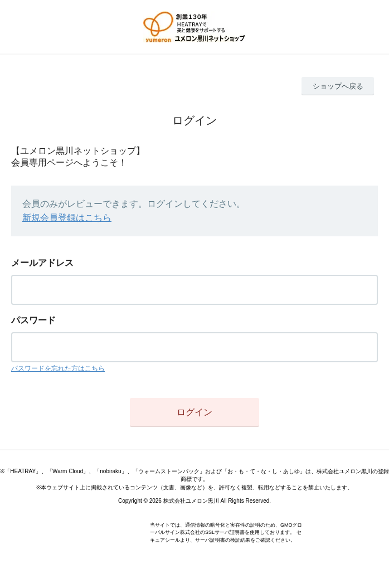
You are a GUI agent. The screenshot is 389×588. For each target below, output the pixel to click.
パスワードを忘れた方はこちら (58, 368)
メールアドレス (42, 263)
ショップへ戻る (338, 86)
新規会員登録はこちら (67, 218)
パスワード (33, 320)
